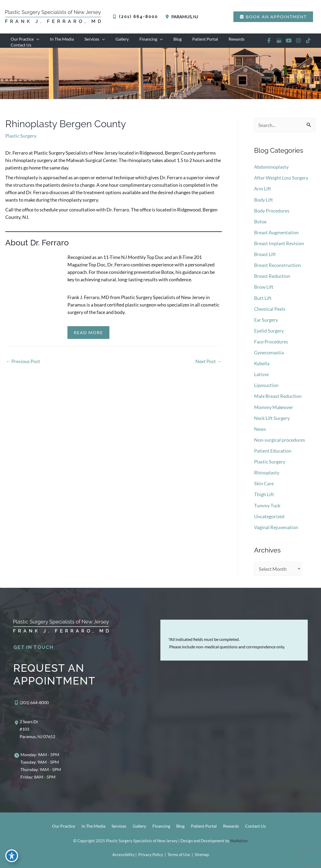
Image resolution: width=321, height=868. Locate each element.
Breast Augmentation (276, 237)
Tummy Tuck (267, 506)
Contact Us (259, 827)
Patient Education (273, 452)
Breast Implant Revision (279, 248)
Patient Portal (205, 827)
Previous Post (23, 367)
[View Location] (181, 17)
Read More (88, 338)
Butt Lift (263, 302)
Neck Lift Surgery (272, 420)
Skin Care (264, 485)
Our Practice (58, 827)
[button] (273, 17)
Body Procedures (272, 216)
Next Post (208, 367)
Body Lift (264, 205)
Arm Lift (263, 194)
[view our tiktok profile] (308, 43)
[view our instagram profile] (298, 43)
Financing (160, 827)
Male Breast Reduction (278, 399)
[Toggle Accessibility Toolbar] (12, 856)
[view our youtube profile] (288, 43)
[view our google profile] (279, 43)
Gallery (137, 827)
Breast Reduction (272, 280)
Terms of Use (179, 854)
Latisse (261, 377)
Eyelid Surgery (269, 334)
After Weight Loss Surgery (281, 184)
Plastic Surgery (21, 141)
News (260, 431)
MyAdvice (239, 841)
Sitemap (201, 854)
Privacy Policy (151, 854)
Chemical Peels (270, 313)
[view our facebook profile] (269, 43)
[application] (35, 39)
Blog (181, 827)
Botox (260, 227)
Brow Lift (264, 291)
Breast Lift (265, 259)
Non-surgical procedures (280, 442)
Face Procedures (271, 345)
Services (116, 827)
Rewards (233, 827)
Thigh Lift (264, 495)
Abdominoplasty (271, 173)
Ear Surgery (266, 323)
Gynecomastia (269, 356)
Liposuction (266, 388)
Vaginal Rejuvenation (276, 528)
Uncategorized (269, 517)
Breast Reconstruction (277, 270)
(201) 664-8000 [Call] (138, 17)
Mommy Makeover (274, 409)
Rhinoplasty (267, 474)
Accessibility (123, 854)
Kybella (262, 366)
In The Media (89, 827)
